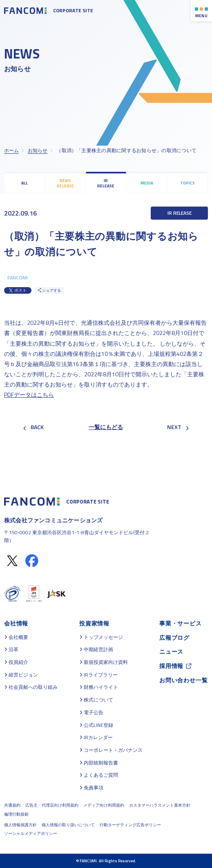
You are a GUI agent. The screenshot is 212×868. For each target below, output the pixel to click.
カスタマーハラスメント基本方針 (160, 805)
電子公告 (94, 713)
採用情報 (171, 666)
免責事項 (94, 788)
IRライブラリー (101, 675)
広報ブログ (174, 638)
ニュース (171, 651)
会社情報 (16, 623)
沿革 (13, 650)
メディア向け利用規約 (104, 805)
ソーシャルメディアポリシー (31, 833)
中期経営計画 (98, 650)
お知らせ (38, 150)
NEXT (178, 427)
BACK (33, 427)
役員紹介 (18, 662)
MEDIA (147, 183)
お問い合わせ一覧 (183, 680)
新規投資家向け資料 (106, 662)
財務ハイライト (101, 687)
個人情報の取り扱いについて (68, 825)
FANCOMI (18, 278)
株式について (98, 700)
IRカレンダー (98, 738)
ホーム (11, 150)
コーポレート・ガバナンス (113, 750)
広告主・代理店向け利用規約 (52, 805)
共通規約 (12, 805)
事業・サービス (181, 623)
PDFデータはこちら (29, 395)
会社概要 (18, 637)
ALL (25, 183)
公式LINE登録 (98, 725)
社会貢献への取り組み (33, 687)
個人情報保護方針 (20, 825)
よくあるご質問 (101, 775)
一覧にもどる (106, 427)
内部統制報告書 (101, 763)
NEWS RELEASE (65, 183)
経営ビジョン (23, 675)
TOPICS (187, 183)
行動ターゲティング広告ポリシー (130, 825)
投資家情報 (94, 623)
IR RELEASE (106, 183)
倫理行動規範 (16, 814)
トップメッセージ (103, 637)
